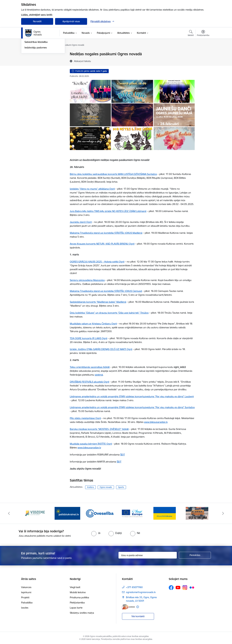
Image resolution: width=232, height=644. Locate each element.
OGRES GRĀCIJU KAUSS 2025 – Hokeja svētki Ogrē (97, 262)
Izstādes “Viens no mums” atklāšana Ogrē (92, 189)
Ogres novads (106, 487)
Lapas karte (76, 608)
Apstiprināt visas (71, 21)
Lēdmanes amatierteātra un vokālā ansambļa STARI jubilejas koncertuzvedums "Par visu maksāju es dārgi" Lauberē (132, 396)
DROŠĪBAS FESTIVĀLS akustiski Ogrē (90, 382)
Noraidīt (37, 21)
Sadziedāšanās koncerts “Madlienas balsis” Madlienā (98, 302)
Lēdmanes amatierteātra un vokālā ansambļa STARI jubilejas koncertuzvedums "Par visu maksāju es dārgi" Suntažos (132, 407)
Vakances (26, 587)
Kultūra (90, 487)
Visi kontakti (138, 616)
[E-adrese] (128, 607)
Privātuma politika (79, 597)
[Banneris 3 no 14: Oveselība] (100, 513)
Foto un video (32, 65)
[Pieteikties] (195, 555)
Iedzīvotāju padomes (36, 82)
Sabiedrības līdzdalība (36, 76)
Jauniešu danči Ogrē (81, 222)
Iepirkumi (26, 592)
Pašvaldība (27, 603)
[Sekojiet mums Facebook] (171, 588)
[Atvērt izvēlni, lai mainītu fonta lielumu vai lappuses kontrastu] (203, 34)
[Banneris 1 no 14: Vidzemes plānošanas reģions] (35, 513)
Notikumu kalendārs (35, 54)
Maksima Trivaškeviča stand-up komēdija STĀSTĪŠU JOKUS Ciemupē (106, 291)
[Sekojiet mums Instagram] (185, 588)
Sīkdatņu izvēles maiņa (82, 613)
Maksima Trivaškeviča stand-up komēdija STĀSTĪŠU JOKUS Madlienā (106, 233)
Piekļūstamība (77, 603)
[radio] (96, 533)
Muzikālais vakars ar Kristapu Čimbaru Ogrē (93, 324)
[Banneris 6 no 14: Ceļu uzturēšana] (197, 513)
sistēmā (99, 375)
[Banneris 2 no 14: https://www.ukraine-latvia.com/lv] (67, 513)
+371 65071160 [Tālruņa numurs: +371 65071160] (134, 587)
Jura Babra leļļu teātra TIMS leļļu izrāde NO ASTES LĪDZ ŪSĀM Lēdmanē (108, 211)
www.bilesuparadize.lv (89, 448)
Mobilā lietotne (78, 592)
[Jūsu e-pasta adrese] (148, 555)
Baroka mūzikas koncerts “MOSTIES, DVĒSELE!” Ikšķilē (99, 429)
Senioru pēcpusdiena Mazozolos (87, 280)
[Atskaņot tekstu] (82, 61)
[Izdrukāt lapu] (203, 53)
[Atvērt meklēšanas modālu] (191, 34)
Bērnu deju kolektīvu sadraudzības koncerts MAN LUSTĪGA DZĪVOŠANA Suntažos (113, 174)
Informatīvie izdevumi (36, 71)
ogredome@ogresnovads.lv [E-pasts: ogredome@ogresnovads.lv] (141, 592)
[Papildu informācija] (138, 607)
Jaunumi (29, 60)
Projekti (25, 597)
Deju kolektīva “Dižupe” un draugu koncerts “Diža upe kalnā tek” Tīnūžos (109, 313)
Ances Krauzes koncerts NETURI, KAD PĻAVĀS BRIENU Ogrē (102, 244)
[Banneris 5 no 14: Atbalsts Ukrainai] (165, 513)
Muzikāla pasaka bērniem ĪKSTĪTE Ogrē (91, 444)
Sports (121, 487)
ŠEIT (123, 455)
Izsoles (25, 608)
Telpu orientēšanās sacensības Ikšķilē (90, 367)
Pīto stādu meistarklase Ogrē (85, 418)
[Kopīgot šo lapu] (203, 61)
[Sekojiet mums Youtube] (178, 587)
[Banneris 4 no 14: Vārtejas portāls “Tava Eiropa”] (132, 513)
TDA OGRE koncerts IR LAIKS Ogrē (89, 338)
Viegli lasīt (75, 587)
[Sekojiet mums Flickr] (192, 587)
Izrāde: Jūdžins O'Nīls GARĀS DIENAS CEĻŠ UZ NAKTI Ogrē (101, 349)
